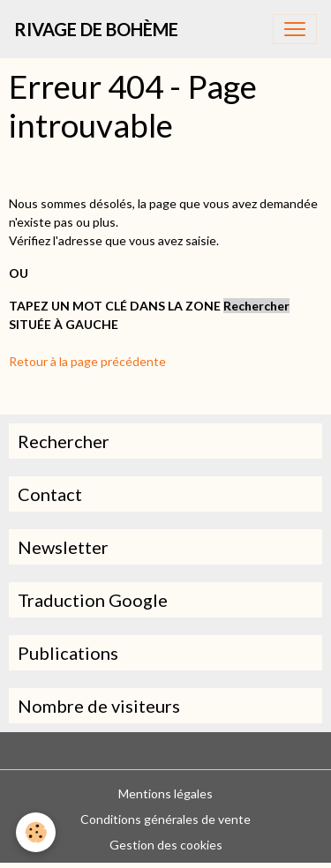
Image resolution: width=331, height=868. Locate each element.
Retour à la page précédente (87, 361)
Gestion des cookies (166, 845)
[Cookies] (36, 832)
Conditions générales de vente (165, 819)
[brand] (96, 29)
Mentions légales (165, 793)
